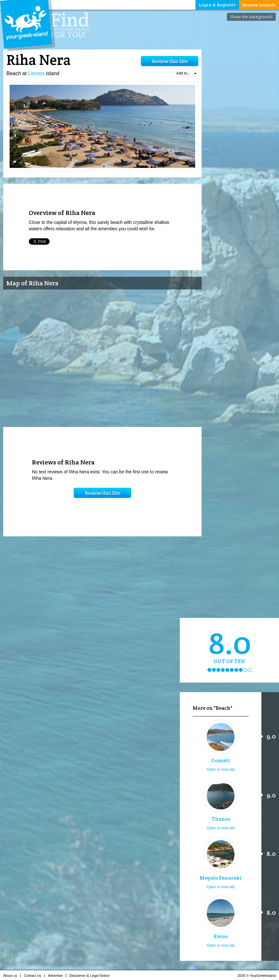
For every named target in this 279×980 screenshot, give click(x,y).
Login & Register (217, 5)
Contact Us (34, 976)
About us (12, 976)
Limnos (36, 73)
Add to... (186, 73)
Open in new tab (221, 770)
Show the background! (251, 17)
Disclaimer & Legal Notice (91, 976)
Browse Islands (259, 5)
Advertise (57, 976)
